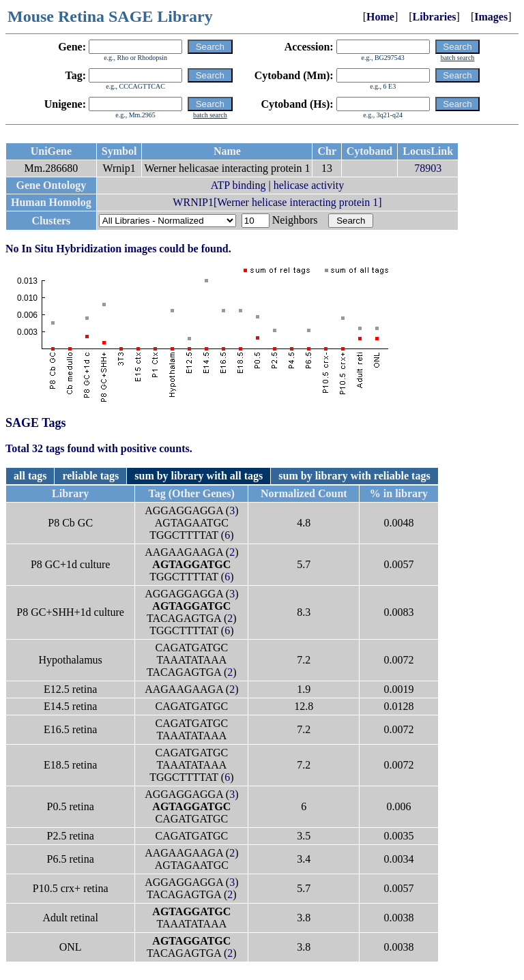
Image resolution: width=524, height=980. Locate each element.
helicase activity (309, 185)
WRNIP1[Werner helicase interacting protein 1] (277, 202)
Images (491, 17)
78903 (428, 168)
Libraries (435, 17)
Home (380, 17)
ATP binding (238, 185)
